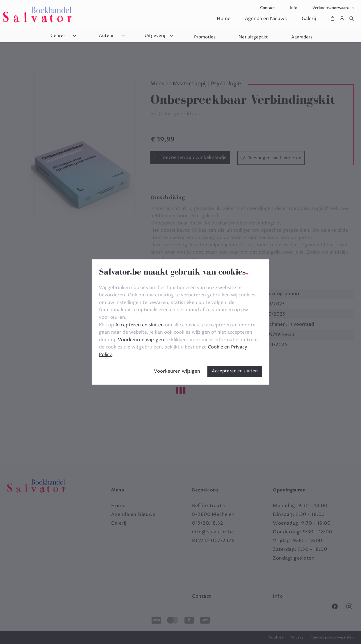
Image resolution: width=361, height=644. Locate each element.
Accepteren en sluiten (235, 371)
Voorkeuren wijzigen (177, 371)
